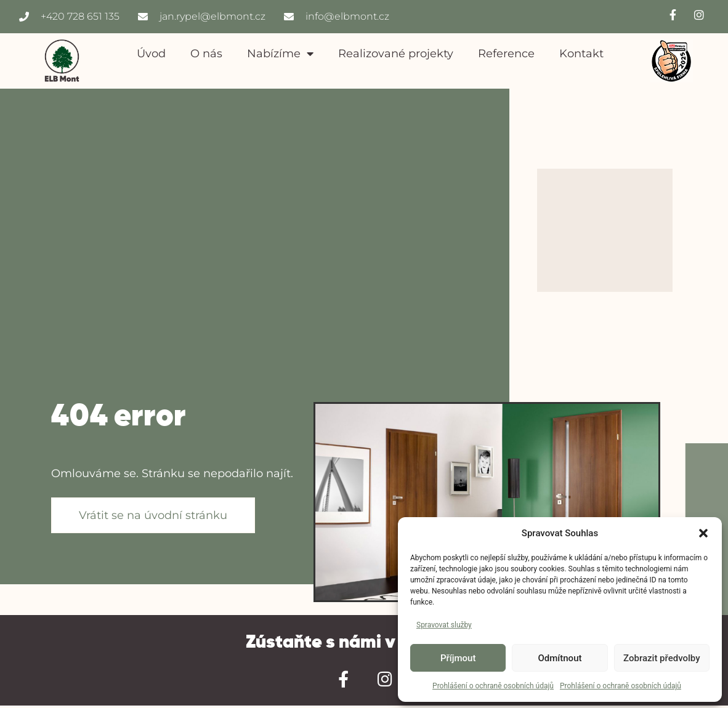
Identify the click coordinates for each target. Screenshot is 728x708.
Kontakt (581, 54)
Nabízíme (280, 54)
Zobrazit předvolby (662, 658)
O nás (206, 54)
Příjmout (458, 658)
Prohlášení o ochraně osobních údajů (493, 686)
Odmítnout (560, 658)
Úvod (151, 54)
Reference (506, 54)
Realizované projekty (396, 54)
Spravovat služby (444, 625)
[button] (703, 533)
